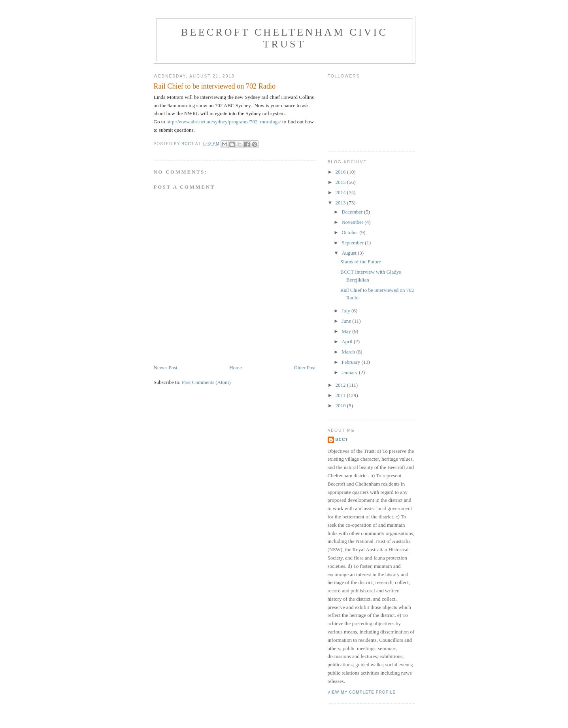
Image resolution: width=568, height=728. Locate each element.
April (348, 341)
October (350, 232)
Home (236, 368)
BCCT (342, 440)
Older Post (305, 368)
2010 (341, 406)
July (346, 311)
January (350, 372)
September (353, 243)
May (347, 331)
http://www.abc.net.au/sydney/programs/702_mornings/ (224, 122)
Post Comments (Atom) (206, 382)
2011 (341, 395)
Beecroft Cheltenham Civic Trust (284, 38)
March (349, 352)
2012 (341, 385)
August (350, 253)
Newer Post (166, 368)
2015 (341, 182)
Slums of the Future (361, 262)
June (347, 321)
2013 (341, 203)
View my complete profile (362, 692)
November (353, 222)
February (351, 362)
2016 (341, 172)
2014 (341, 192)
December (353, 212)
